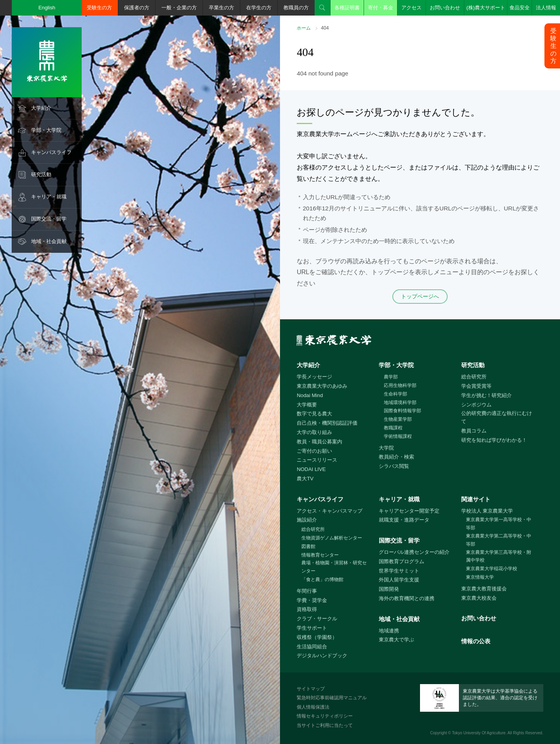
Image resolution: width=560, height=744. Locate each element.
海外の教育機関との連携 (407, 598)
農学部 (391, 377)
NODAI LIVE (311, 469)
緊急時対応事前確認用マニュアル (332, 698)
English (47, 8)
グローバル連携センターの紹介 (414, 552)
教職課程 (393, 428)
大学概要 (307, 405)
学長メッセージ (314, 377)
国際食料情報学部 (402, 411)
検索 (322, 8)
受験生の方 (99, 8)
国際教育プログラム (402, 561)
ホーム (304, 28)
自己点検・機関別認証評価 (327, 423)
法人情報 (546, 8)
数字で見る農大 (314, 414)
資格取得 (307, 609)
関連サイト (476, 499)
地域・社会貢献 (49, 241)
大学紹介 (41, 108)
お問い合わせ (445, 8)
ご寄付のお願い (314, 451)
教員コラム (474, 431)
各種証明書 (347, 8)
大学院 (386, 448)
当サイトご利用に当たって (325, 725)
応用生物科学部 (400, 385)
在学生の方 (259, 8)
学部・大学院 (46, 130)
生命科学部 (395, 394)
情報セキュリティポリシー (325, 716)
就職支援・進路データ (404, 520)
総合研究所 (474, 377)
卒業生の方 (221, 8)
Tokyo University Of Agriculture (479, 733)
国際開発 (389, 589)
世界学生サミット (399, 571)
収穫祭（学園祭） (317, 637)
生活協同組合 (312, 647)
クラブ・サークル (317, 619)
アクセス (411, 8)
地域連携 (389, 631)
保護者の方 (137, 8)
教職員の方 (296, 8)
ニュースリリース (317, 460)
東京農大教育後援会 (484, 589)
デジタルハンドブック (322, 656)
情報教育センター (320, 555)
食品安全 (520, 8)
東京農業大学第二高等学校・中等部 (499, 540)
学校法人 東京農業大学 (487, 511)
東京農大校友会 (479, 598)
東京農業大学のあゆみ (322, 386)
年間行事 (307, 591)
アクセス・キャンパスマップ (330, 511)
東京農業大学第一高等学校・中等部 (499, 524)
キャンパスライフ (51, 152)
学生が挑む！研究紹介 (486, 395)
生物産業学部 (398, 419)
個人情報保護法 (313, 707)
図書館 (308, 546)
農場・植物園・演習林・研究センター (334, 567)
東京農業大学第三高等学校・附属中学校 (499, 556)
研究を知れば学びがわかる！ (494, 440)
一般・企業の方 (179, 8)
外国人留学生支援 (399, 580)
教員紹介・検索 (396, 457)
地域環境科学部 (400, 403)
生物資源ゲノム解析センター (332, 538)
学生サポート (312, 628)
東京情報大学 (480, 577)
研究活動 (41, 174)
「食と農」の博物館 (322, 579)
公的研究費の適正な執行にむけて (497, 417)
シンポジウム (476, 405)
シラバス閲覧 (394, 466)
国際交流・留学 (49, 219)
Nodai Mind (310, 395)
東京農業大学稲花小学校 (492, 569)
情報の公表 (476, 641)
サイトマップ (311, 689)
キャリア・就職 (49, 197)
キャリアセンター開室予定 (409, 511)
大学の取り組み (314, 432)
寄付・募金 (381, 8)
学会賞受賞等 (476, 386)
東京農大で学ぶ (396, 640)
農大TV (305, 479)
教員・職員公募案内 (319, 442)
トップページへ (420, 296)
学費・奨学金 (312, 600)
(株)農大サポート (486, 8)
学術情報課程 (398, 436)
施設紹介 (307, 520)
